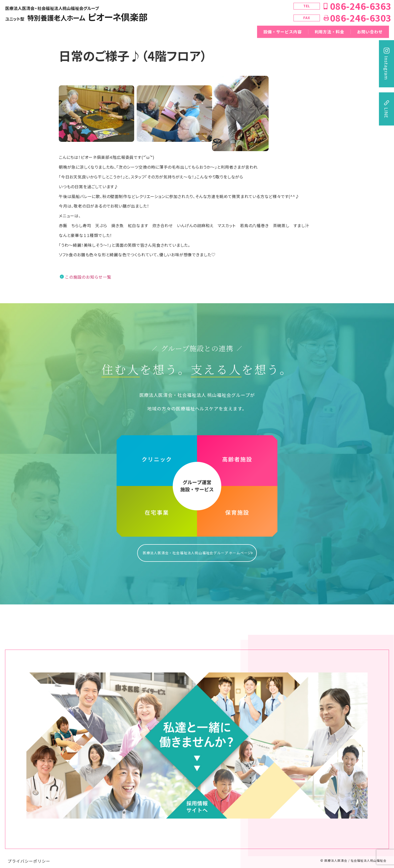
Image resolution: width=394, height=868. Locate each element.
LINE (386, 113)
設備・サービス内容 (283, 32)
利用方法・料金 (330, 32)
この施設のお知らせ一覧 (88, 277)
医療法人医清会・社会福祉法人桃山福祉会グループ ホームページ (197, 550)
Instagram (386, 68)
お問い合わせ (370, 32)
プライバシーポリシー (29, 856)
